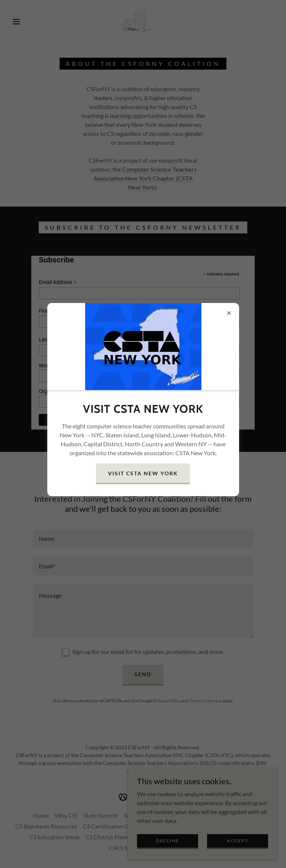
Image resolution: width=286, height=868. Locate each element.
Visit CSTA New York (143, 473)
